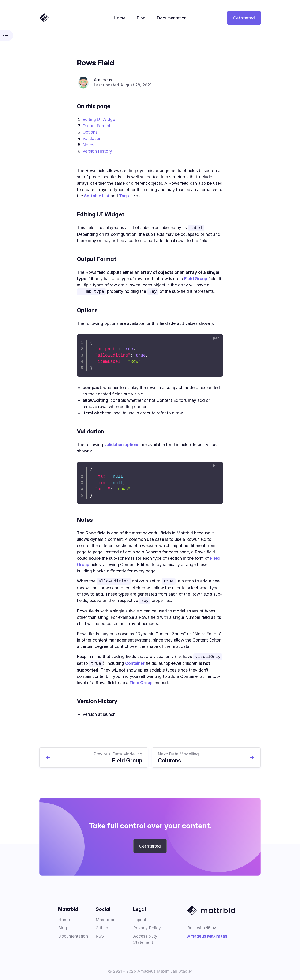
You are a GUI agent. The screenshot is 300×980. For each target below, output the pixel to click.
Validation (92, 138)
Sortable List (97, 196)
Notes (88, 145)
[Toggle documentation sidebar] (7, 35)
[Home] (44, 18)
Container (135, 662)
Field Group (196, 278)
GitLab (102, 926)
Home (120, 18)
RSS (100, 934)
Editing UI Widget (99, 119)
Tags (124, 196)
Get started (244, 18)
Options (90, 132)
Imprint (140, 918)
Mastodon (106, 918)
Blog (141, 18)
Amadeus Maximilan (207, 934)
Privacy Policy (147, 926)
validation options (122, 444)
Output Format (96, 126)
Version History (97, 151)
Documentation (172, 18)
